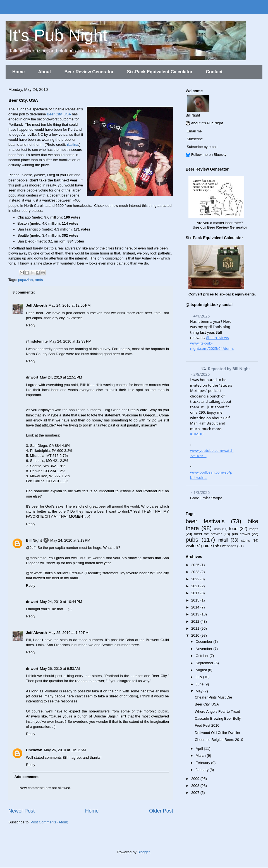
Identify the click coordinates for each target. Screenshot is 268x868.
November (205, 649)
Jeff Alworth (36, 305)
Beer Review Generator (89, 72)
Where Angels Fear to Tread (217, 711)
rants (39, 280)
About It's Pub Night (207, 123)
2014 (196, 607)
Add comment (27, 777)
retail (223, 540)
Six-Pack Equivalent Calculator (160, 72)
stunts (246, 540)
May (200, 691)
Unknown (34, 750)
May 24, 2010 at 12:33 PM (70, 341)
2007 (196, 793)
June (200, 684)
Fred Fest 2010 (207, 725)
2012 (196, 621)
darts (217, 529)
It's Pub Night (58, 35)
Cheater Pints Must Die (213, 697)
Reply (31, 325)
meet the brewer (208, 534)
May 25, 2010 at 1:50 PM (69, 633)
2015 (196, 600)
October (203, 656)
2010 (196, 635)
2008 (196, 786)
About (44, 72)
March (201, 756)
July (199, 677)
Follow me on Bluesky (209, 155)
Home (18, 72)
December (205, 642)
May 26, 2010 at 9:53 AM (60, 669)
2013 (196, 614)
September (205, 663)
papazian (26, 280)
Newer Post (21, 811)
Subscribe (195, 139)
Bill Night (34, 540)
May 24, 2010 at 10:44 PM (61, 602)
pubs (192, 540)
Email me (194, 131)
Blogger (143, 852)
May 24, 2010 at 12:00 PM (70, 305)
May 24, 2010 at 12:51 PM (61, 377)
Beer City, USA (59, 114)
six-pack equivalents (237, 294)
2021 (196, 586)
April (200, 749)
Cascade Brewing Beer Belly (218, 718)
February (204, 763)
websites (229, 546)
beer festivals (205, 521)
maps (254, 529)
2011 (196, 628)
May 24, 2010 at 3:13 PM (70, 540)
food (233, 529)
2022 (196, 579)
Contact (214, 72)
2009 (196, 779)
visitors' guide (199, 546)
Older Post (161, 811)
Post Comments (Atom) (50, 822)
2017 (196, 593)
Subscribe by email (202, 147)
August (202, 670)
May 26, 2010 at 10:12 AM (65, 750)
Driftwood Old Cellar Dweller (217, 733)
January (203, 770)
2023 (196, 572)
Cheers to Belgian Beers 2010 (219, 740)
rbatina (73, 145)
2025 (196, 565)
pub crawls (241, 534)
